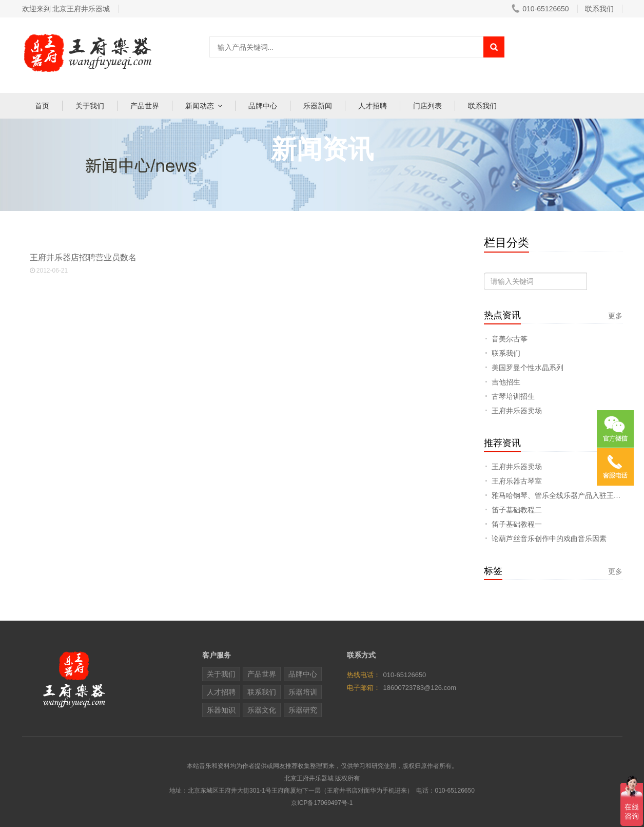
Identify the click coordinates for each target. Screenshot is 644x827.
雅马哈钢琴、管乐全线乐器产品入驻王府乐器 (563, 495)
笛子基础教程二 (517, 510)
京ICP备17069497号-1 (322, 803)
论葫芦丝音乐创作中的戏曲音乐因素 (549, 538)
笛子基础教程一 (517, 524)
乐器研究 (303, 710)
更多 (615, 316)
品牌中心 (263, 106)
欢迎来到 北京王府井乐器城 (66, 9)
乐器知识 (221, 710)
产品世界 (145, 106)
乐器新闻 (318, 106)
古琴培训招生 (513, 396)
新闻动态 (200, 106)
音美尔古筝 (510, 339)
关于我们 (90, 106)
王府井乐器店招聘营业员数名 (249, 264)
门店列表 (427, 106)
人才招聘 (373, 106)
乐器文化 (262, 710)
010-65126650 (540, 9)
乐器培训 (303, 692)
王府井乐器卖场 (517, 411)
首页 (42, 106)
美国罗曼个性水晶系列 (528, 368)
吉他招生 (506, 382)
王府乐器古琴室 (517, 481)
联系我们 (482, 106)
